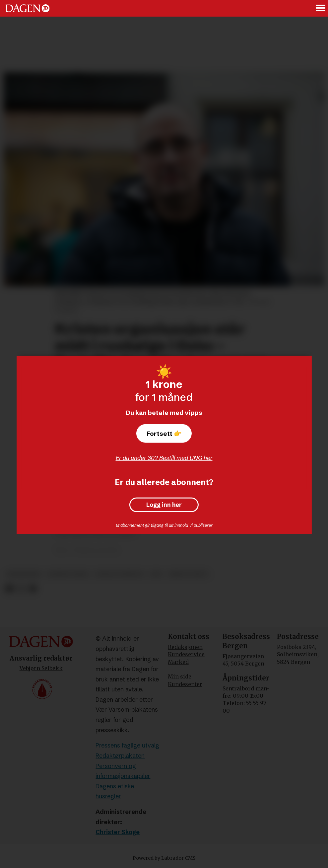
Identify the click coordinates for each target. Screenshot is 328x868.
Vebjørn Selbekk (41, 668)
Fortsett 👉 (164, 434)
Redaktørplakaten (120, 756)
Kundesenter (185, 684)
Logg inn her (164, 505)
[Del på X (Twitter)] (21, 589)
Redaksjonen (185, 647)
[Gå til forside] (28, 8)
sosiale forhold (119, 574)
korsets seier (68, 574)
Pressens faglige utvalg (127, 745)
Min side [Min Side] (180, 676)
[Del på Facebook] (9, 589)
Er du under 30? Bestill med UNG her (164, 458)
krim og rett (188, 574)
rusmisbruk (24, 574)
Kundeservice (186, 654)
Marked (178, 662)
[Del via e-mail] (33, 589)
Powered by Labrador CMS (164, 858)
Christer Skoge (118, 832)
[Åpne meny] (321, 8)
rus (157, 574)
